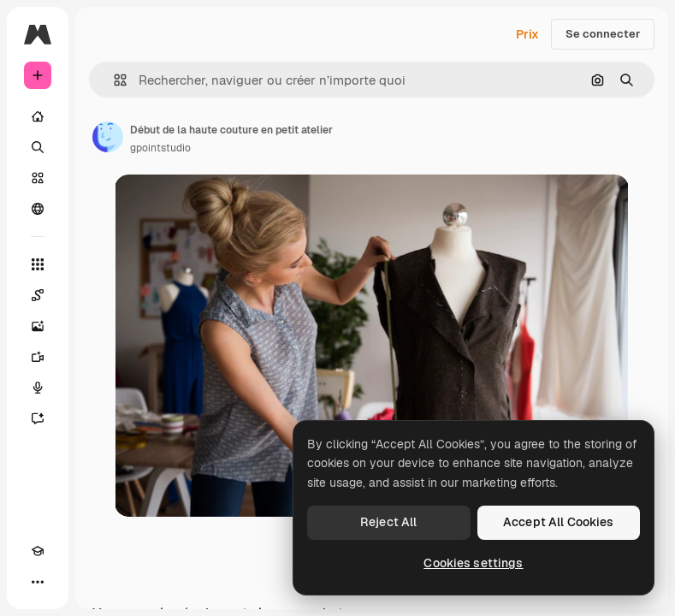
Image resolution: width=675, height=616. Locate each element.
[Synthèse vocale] (38, 388)
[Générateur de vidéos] (38, 357)
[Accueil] (38, 116)
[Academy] (38, 551)
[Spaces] (38, 295)
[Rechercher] (38, 147)
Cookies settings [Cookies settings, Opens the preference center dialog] (473, 563)
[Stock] (38, 178)
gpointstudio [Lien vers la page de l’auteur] (160, 148)
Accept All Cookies (559, 522)
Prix (527, 34)
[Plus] (38, 582)
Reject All (388, 522)
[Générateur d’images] (38, 326)
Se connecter (603, 34)
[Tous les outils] (38, 264)
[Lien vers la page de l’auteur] (108, 137)
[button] (113, 80)
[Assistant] (38, 418)
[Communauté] (38, 209)
